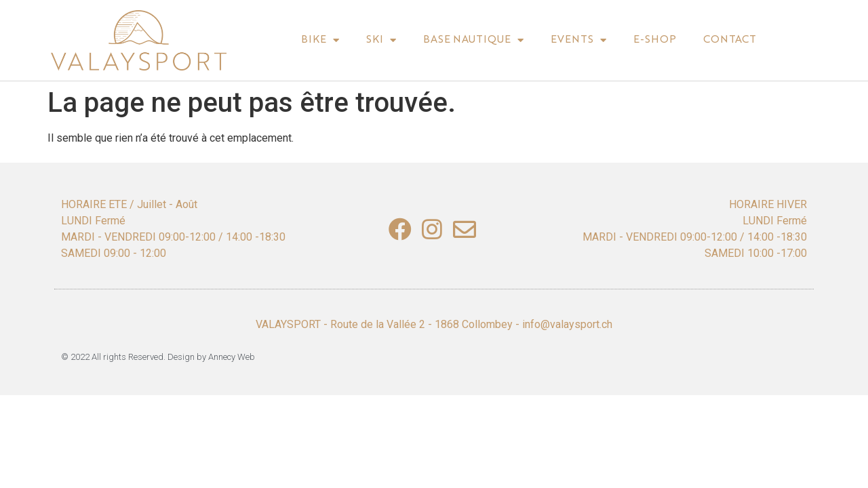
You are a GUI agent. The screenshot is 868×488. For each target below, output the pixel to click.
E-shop (655, 40)
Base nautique (473, 40)
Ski (381, 40)
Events (578, 40)
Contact (730, 40)
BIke (320, 40)
